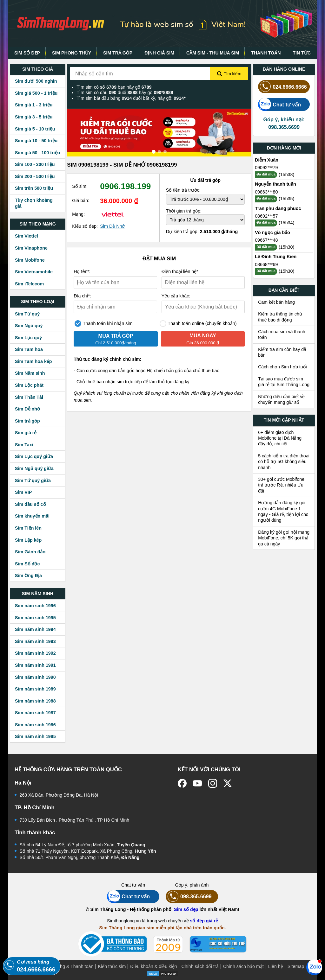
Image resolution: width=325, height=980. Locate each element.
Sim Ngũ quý (29, 326)
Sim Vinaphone (31, 248)
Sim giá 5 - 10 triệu (35, 129)
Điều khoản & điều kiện (153, 966)
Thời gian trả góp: (184, 211)
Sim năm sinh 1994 (35, 629)
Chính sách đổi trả (200, 966)
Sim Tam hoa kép (33, 361)
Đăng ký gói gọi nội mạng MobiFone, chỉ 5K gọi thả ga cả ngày (284, 538)
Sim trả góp (27, 421)
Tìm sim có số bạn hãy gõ (114, 87)
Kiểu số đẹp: (85, 226)
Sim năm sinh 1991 (35, 665)
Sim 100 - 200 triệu (35, 164)
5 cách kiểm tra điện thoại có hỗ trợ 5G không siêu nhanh (284, 462)
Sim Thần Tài (29, 397)
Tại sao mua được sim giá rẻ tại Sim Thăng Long (284, 382)
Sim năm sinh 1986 (35, 725)
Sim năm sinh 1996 (35, 606)
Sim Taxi (24, 445)
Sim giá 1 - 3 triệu (34, 105)
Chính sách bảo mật (243, 966)
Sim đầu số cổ (30, 504)
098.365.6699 (189, 897)
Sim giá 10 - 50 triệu (36, 141)
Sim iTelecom (29, 284)
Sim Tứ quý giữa (33, 480)
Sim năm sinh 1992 (35, 653)
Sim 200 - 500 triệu (35, 176)
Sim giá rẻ (26, 433)
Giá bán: (81, 200)
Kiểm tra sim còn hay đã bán (282, 352)
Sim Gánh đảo (30, 552)
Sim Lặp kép (28, 540)
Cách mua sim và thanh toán (282, 334)
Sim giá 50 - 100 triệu (37, 153)
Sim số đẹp (186, 909)
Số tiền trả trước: (183, 190)
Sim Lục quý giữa (34, 456)
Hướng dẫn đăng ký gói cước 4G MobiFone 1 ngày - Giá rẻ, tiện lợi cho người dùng (283, 511)
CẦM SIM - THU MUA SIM (213, 53)
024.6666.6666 (282, 87)
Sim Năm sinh (30, 373)
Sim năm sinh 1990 (35, 677)
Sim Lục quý (28, 338)
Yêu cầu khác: (176, 296)
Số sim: (80, 186)
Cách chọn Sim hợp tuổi (282, 367)
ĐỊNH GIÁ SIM (159, 53)
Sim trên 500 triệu (34, 188)
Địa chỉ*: (82, 296)
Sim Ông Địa (28, 576)
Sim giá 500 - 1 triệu (36, 93)
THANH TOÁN (266, 53)
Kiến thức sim (112, 966)
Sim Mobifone (30, 260)
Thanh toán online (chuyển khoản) (198, 324)
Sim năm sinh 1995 (35, 618)
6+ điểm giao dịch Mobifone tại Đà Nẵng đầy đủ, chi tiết (280, 438)
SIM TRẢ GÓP (118, 53)
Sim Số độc (27, 564)
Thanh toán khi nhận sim (103, 324)
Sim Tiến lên (28, 528)
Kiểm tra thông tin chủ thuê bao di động (280, 317)
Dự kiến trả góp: (202, 232)
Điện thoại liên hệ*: (181, 271)
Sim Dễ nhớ (27, 409)
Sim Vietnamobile (34, 272)
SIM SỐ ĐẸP (27, 53)
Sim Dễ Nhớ (112, 226)
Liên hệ (276, 966)
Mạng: (78, 214)
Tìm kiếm (229, 74)
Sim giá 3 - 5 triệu (34, 117)
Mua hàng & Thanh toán (69, 966)
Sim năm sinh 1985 (35, 736)
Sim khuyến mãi (32, 516)
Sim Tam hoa (29, 349)
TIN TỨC (302, 53)
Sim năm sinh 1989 (35, 689)
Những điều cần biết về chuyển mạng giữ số (281, 399)
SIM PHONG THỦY (72, 53)
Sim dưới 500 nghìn (36, 81)
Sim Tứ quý (27, 314)
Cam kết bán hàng (276, 302)
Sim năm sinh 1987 (35, 713)
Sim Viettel (27, 236)
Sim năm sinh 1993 (35, 641)
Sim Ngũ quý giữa (34, 468)
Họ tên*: (82, 271)
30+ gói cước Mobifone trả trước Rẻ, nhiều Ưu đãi (281, 485)
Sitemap (296, 966)
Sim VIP (23, 492)
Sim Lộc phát (29, 385)
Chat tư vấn (279, 104)
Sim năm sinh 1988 (35, 701)
